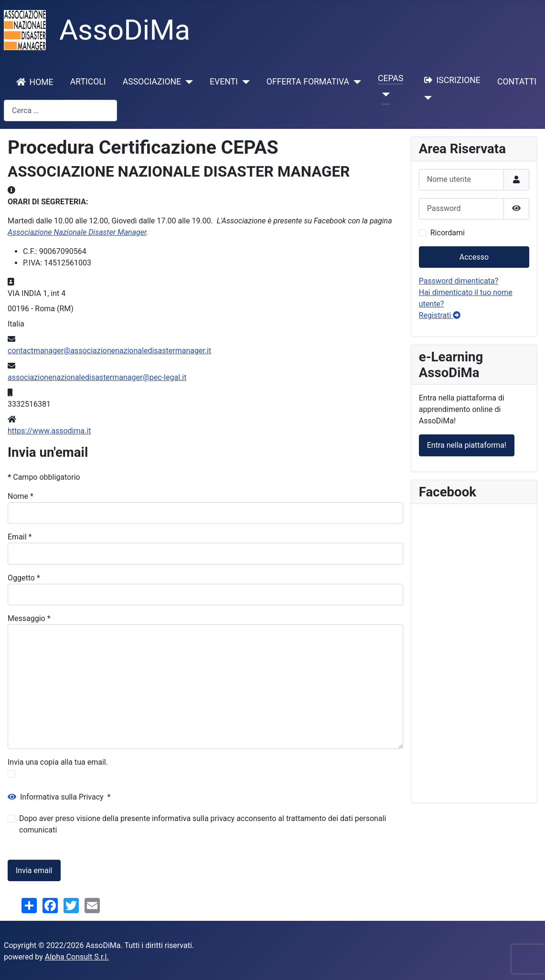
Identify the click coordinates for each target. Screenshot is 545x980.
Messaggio (29, 618)
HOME (33, 82)
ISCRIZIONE (450, 80)
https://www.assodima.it (49, 431)
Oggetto (24, 578)
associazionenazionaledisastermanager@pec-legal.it (97, 377)
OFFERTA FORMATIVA (308, 82)
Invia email (34, 870)
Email (20, 537)
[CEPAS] (384, 95)
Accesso (474, 257)
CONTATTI (517, 82)
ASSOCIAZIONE (152, 82)
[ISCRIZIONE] (426, 98)
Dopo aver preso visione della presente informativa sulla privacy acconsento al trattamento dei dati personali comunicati (203, 824)
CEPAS (390, 78)
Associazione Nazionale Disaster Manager (77, 232)
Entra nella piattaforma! (467, 445)
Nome (21, 496)
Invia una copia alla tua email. (58, 762)
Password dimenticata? (459, 281)
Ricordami (448, 233)
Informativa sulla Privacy (59, 797)
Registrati (440, 315)
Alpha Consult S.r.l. (77, 957)
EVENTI (224, 82)
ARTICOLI (88, 82)
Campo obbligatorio (44, 477)
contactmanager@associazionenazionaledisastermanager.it (109, 351)
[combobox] (60, 111)
